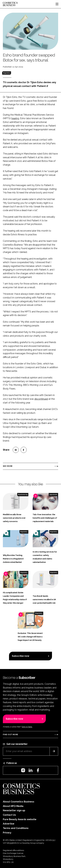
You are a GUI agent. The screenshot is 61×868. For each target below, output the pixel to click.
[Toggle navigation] (57, 4)
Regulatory (7, 73)
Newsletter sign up (14, 810)
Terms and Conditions (16, 828)
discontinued (41, 399)
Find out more (10, 735)
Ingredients (53, 495)
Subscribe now (21, 656)
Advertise (9, 824)
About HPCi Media (13, 806)
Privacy (7, 833)
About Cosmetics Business (19, 802)
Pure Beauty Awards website (20, 819)
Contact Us (9, 815)
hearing (15, 118)
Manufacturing (23, 495)
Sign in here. (27, 727)
